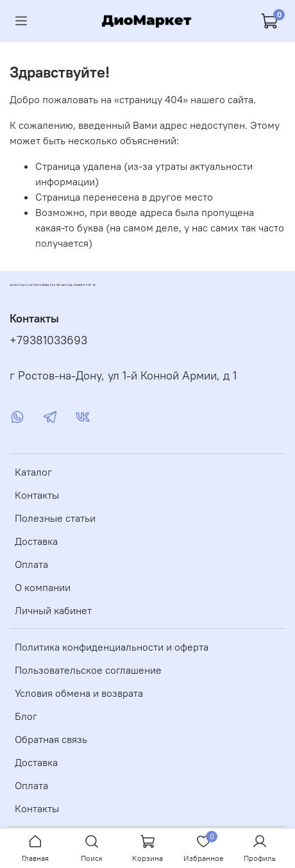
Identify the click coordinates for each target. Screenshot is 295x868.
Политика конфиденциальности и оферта (112, 647)
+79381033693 (48, 340)
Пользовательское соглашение (88, 670)
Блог (26, 716)
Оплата (31, 564)
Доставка (36, 541)
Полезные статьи (55, 518)
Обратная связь (51, 739)
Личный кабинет (53, 610)
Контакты (37, 495)
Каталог (33, 472)
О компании (43, 587)
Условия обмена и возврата (79, 693)
